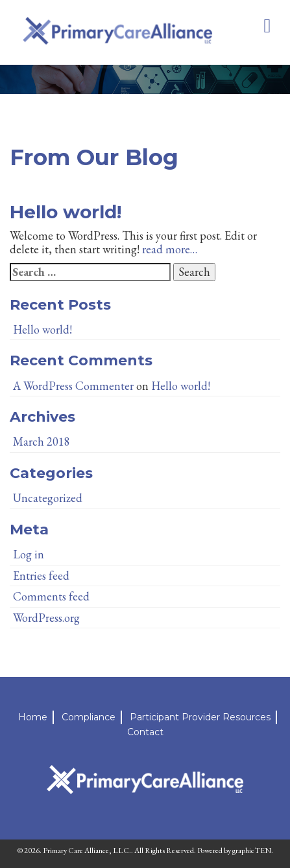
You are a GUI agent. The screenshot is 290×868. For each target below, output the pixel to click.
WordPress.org (46, 618)
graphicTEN (252, 851)
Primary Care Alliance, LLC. (87, 851)
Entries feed (41, 576)
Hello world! (66, 212)
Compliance (89, 717)
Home (33, 717)
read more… (170, 249)
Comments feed (51, 596)
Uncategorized (48, 498)
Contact (145, 732)
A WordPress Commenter (73, 386)
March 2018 (42, 441)
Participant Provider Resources (200, 717)
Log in (29, 554)
